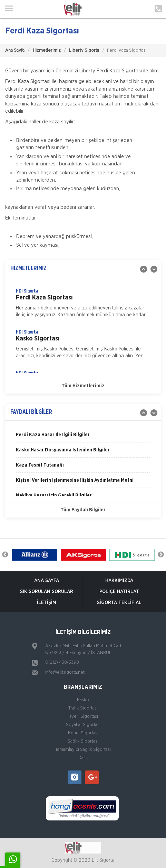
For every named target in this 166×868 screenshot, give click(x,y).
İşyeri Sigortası (83, 717)
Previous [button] (5, 555)
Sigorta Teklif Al (119, 603)
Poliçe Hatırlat (119, 592)
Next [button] (161, 555)
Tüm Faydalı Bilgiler (83, 510)
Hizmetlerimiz (47, 50)
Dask (83, 758)
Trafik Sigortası (83, 708)
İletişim (47, 603)
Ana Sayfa (15, 50)
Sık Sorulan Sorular (47, 592)
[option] (83, 305)
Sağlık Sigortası (83, 741)
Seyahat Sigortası (83, 725)
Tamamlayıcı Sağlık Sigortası (83, 750)
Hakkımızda (119, 581)
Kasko (83, 700)
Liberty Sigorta (84, 50)
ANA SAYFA (47, 581)
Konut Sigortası (83, 733)
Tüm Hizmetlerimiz (83, 386)
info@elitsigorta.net (65, 672)
